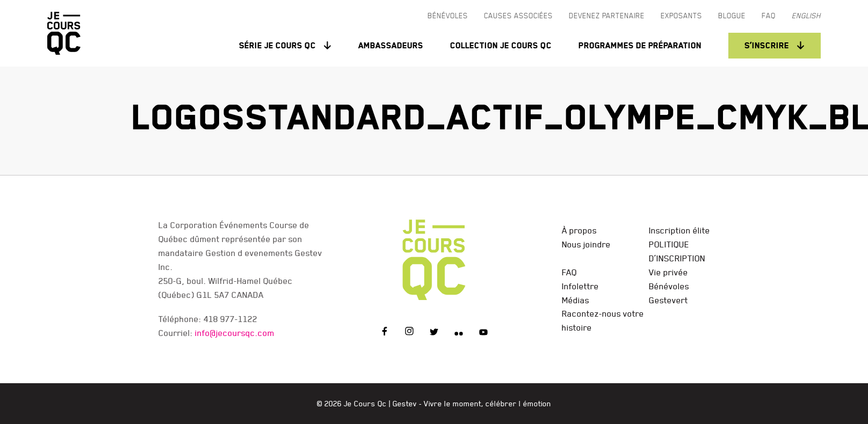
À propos (579, 230)
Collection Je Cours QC (501, 45)
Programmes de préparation (640, 45)
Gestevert (668, 300)
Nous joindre (586, 244)
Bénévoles (669, 286)
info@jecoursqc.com (235, 333)
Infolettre (580, 286)
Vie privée (668, 272)
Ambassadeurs (391, 45)
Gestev (405, 404)
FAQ (569, 272)
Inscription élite (679, 230)
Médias (576, 300)
